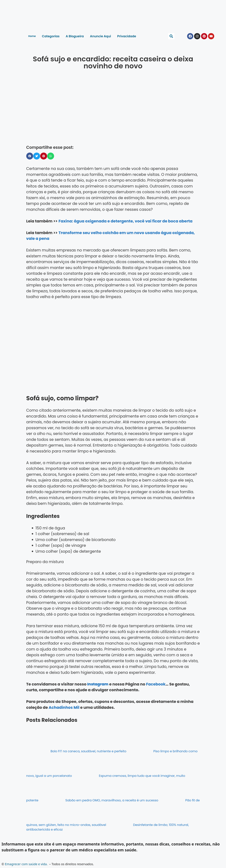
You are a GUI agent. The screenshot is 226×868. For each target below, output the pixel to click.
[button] (171, 36)
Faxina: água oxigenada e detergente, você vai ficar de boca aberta (125, 221)
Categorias (51, 36)
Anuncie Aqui (101, 36)
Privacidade (127, 36)
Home (32, 36)
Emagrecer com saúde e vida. (26, 864)
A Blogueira (75, 36)
